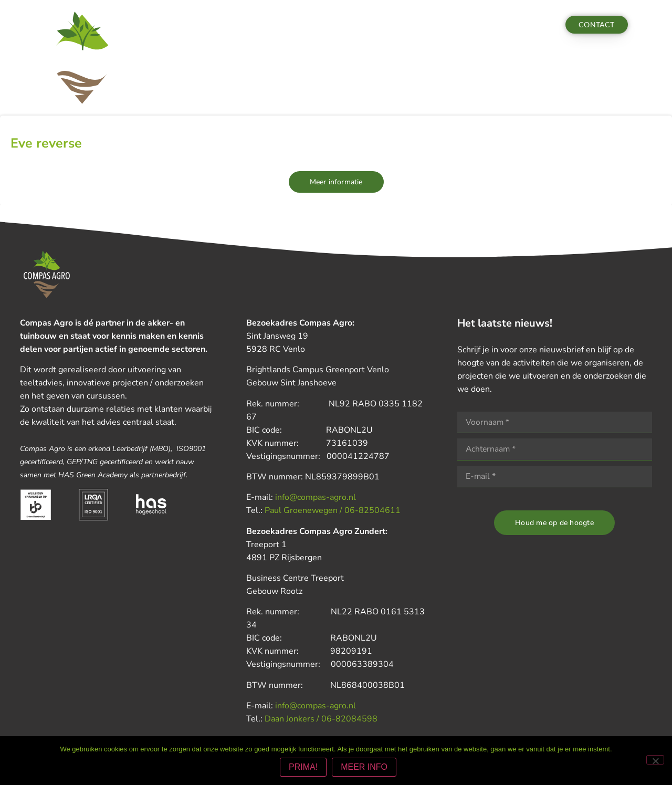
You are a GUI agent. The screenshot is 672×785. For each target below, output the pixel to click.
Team (396, 25)
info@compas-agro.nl (316, 497)
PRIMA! (304, 767)
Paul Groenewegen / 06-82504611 (333, 510)
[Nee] (655, 760)
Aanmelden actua (502, 25)
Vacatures (436, 25)
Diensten (194, 25)
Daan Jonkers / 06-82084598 (321, 719)
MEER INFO (365, 767)
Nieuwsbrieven (347, 25)
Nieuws (294, 25)
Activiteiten (246, 25)
